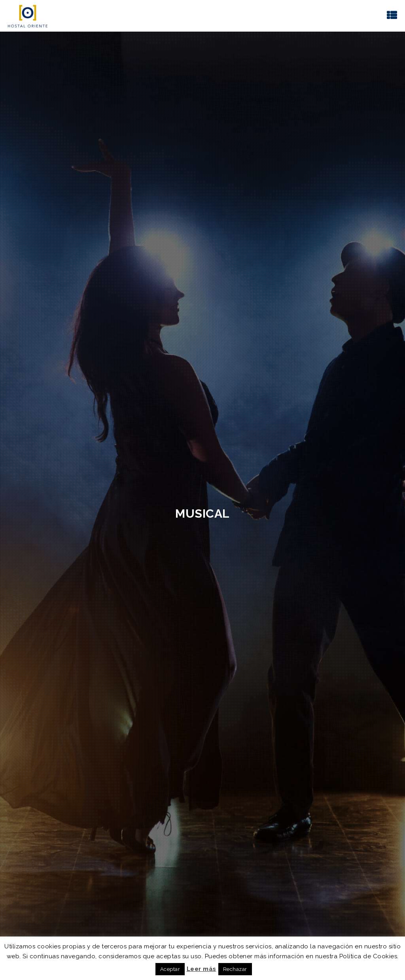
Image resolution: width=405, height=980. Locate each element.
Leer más (202, 969)
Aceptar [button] (170, 969)
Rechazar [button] (235, 969)
